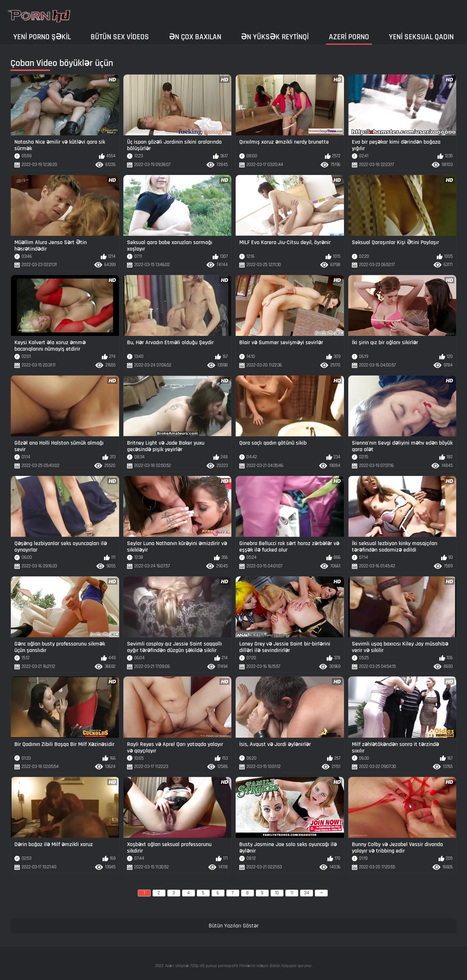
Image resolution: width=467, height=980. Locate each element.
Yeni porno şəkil (42, 37)
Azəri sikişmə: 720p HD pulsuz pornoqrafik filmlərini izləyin (217, 966)
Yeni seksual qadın (421, 37)
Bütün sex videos (120, 37)
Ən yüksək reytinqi (275, 37)
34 (307, 893)
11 (292, 893)
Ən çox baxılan (195, 37)
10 (277, 893)
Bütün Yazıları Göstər (234, 926)
